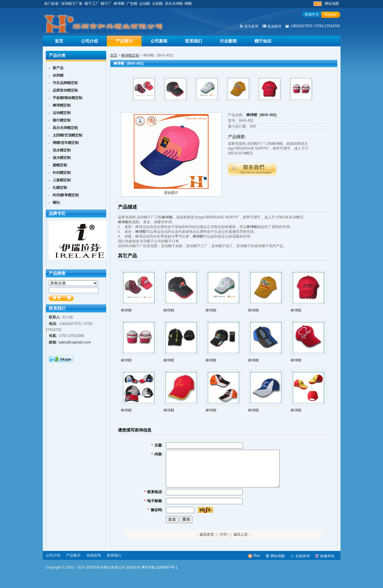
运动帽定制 (62, 113)
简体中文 (312, 15)
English (330, 15)
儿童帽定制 (62, 180)
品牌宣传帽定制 (65, 90)
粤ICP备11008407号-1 (159, 575)
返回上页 (241, 542)
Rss (257, 563)
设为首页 (251, 26)
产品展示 (124, 41)
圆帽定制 (60, 165)
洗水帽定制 (62, 150)
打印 (224, 542)
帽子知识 (263, 41)
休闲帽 (58, 75)
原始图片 (171, 193)
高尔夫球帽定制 (65, 128)
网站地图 (332, 4)
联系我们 (194, 41)
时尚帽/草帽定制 (66, 195)
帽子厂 (106, 4)
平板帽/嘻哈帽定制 (67, 98)
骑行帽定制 (62, 120)
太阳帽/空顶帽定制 (67, 135)
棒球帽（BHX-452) (261, 115)
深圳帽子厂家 (72, 4)
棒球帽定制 (130, 55)
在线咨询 (94, 563)
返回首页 (207, 542)
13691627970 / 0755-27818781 (315, 26)
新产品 (58, 68)
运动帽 (145, 4)
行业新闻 (228, 41)
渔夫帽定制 (62, 158)
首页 (59, 41)
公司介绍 (89, 41)
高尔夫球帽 (174, 4)
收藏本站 (327, 563)
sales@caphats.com (75, 342)
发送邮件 (274, 26)
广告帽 (132, 4)
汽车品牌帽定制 (65, 83)
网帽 (188, 4)
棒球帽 (119, 4)
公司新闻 (159, 41)
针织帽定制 (62, 173)
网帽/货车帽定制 (66, 143)
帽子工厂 (92, 4)
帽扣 (56, 203)
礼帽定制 (60, 188)
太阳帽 (157, 4)
